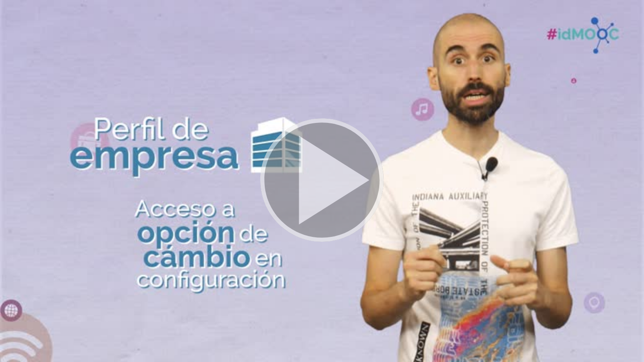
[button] (322, 181)
